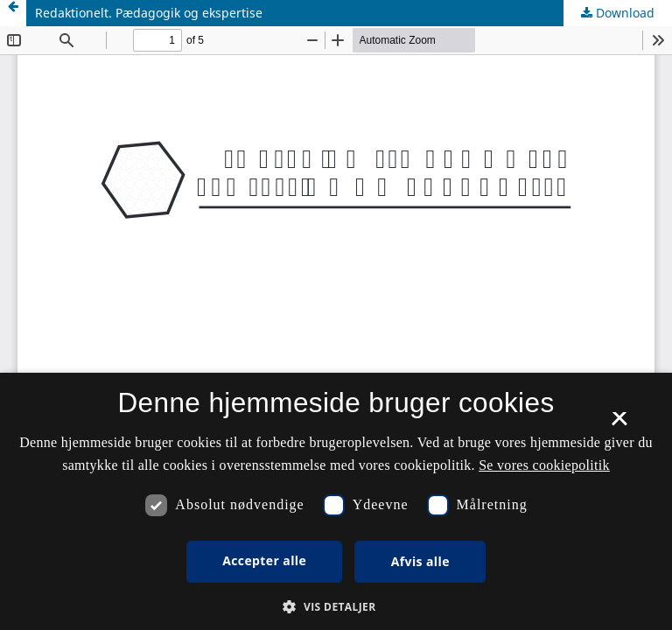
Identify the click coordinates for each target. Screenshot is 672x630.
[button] (336, 607)
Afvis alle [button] (420, 561)
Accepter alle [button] (264, 560)
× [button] (619, 424)
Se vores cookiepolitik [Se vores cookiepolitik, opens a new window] (544, 465)
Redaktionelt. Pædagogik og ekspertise (149, 13)
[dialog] (336, 501)
